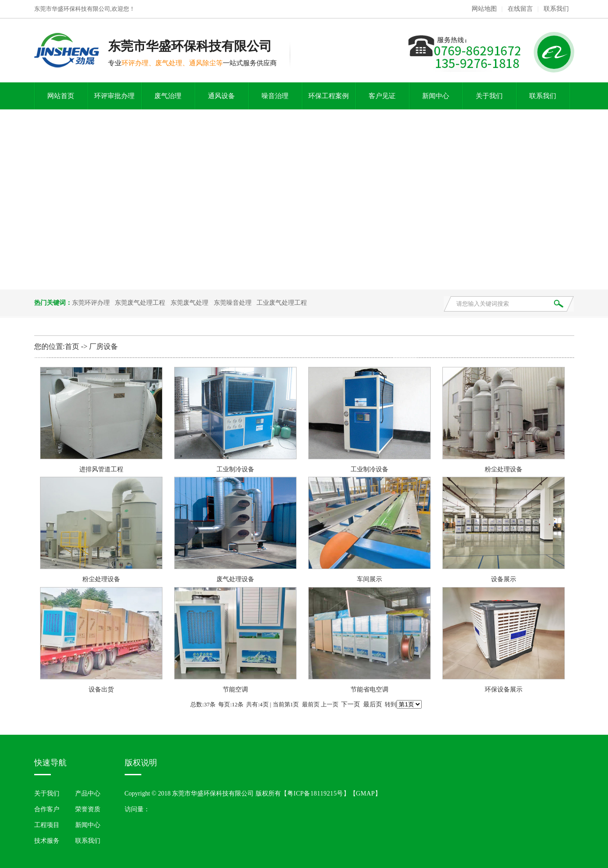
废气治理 (168, 96)
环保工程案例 (329, 96)
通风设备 (221, 96)
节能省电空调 (369, 689)
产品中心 (88, 793)
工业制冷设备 (235, 469)
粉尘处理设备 (504, 469)
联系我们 (556, 9)
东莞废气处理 (189, 303)
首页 (72, 346)
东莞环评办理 (91, 303)
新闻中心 (436, 96)
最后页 (373, 704)
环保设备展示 (504, 689)
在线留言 (520, 9)
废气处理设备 (235, 579)
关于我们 (489, 96)
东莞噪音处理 (233, 303)
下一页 (351, 704)
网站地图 (484, 9)
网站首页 (61, 96)
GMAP (365, 793)
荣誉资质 (88, 809)
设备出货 (101, 689)
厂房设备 (104, 346)
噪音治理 (275, 96)
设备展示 (504, 579)
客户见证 (382, 96)
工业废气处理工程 (282, 303)
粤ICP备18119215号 (315, 793)
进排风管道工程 (101, 469)
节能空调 (235, 689)
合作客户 (47, 809)
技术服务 (47, 841)
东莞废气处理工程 (140, 303)
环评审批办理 (114, 96)
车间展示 (369, 579)
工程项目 (47, 825)
